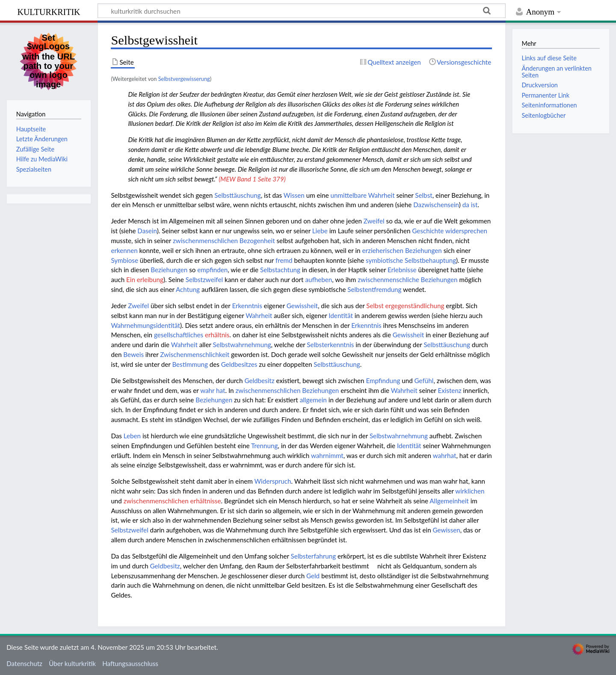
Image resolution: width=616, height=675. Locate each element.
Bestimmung (190, 364)
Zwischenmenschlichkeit (195, 354)
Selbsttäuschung (237, 195)
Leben (132, 436)
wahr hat (213, 390)
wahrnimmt (327, 455)
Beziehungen (169, 270)
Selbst (423, 195)
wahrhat (445, 455)
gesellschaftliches (179, 335)
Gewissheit (302, 306)
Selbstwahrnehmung (242, 345)
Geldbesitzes (239, 364)
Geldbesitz (259, 381)
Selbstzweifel (204, 280)
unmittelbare (349, 195)
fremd (284, 260)
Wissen (294, 195)
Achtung (188, 289)
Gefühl (424, 381)
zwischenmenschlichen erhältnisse (172, 501)
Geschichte (428, 231)
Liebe (320, 231)
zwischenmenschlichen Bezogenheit (224, 241)
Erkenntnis (247, 306)
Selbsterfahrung (314, 556)
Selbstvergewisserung (184, 79)
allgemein (313, 400)
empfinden (212, 270)
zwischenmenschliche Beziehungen (407, 280)
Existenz (449, 390)
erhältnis (217, 335)
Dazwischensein (436, 205)
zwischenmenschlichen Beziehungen (287, 390)
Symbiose (124, 260)
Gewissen (447, 530)
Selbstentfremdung (374, 289)
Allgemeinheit (449, 501)
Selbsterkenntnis (330, 345)
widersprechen (466, 231)
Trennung (264, 446)
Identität (341, 315)
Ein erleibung (145, 280)
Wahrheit (382, 195)
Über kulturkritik (72, 663)
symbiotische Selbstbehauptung (411, 260)
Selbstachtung (280, 270)
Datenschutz (24, 663)
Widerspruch (272, 481)
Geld (313, 576)
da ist (470, 205)
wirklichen (470, 491)
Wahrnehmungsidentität (145, 325)
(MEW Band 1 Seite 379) (252, 179)
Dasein (147, 231)
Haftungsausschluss (130, 663)
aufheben (318, 280)
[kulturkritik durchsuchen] (302, 11)
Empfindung (383, 381)
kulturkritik (49, 11)
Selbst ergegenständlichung (405, 306)
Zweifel (374, 221)
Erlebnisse (402, 270)
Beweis (133, 354)
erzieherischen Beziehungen (402, 250)
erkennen (124, 250)
